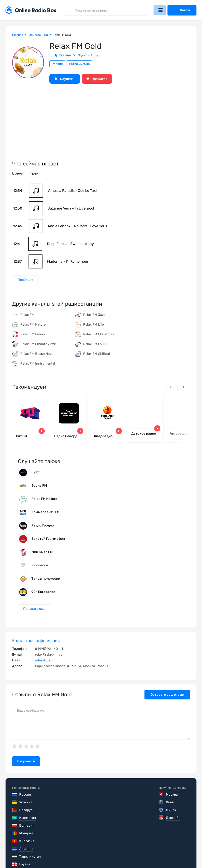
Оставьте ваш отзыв (167, 698)
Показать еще (35, 612)
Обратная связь (146, 855)
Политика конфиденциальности (98, 855)
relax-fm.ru (44, 664)
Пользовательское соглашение (37, 855)
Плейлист (26, 280)
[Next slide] (182, 387)
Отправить (26, 765)
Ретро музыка (79, 64)
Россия (57, 64)
